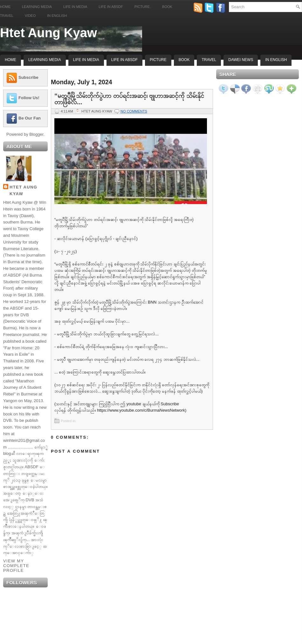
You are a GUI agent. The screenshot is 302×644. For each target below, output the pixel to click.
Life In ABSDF (124, 60)
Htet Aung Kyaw (48, 33)
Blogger (36, 134)
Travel (7, 16)
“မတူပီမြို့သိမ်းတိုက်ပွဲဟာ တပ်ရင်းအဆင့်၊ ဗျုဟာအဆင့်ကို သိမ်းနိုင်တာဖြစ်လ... (129, 99)
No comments (134, 111)
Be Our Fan (30, 118)
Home (5, 7)
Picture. (143, 7)
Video (30, 16)
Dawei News (241, 60)
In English (57, 16)
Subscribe (28, 77)
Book (167, 7)
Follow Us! (29, 98)
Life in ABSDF (111, 7)
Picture (158, 60)
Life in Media (75, 7)
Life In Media (86, 60)
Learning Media (37, 7)
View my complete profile (16, 566)
